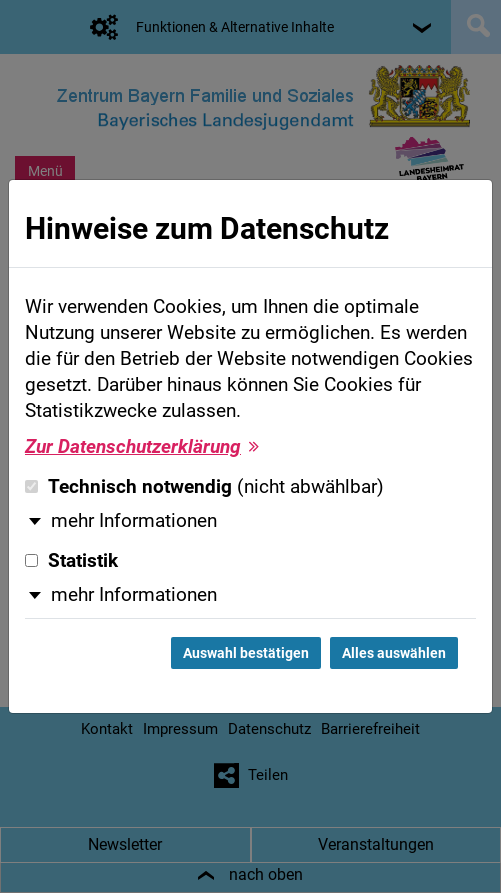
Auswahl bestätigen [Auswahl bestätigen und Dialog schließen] (246, 653)
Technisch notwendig (204, 487)
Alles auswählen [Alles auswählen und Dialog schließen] (394, 653)
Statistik (71, 561)
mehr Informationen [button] (134, 521)
